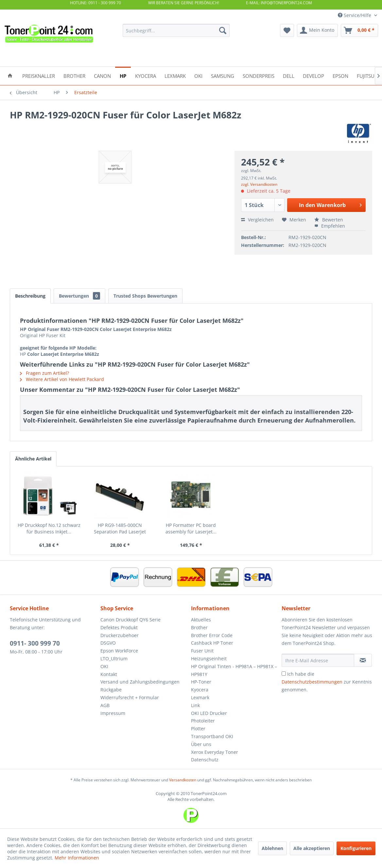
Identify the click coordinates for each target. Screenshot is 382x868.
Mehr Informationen (77, 858)
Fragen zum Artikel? (44, 373)
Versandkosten (183, 780)
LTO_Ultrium (114, 659)
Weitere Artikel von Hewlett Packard (62, 379)
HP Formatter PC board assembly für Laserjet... (191, 528)
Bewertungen (79, 296)
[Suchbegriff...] (176, 30)
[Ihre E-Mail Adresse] (318, 660)
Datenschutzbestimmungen (312, 682)
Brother (199, 627)
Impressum (113, 713)
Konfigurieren (356, 848)
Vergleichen (257, 220)
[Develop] (313, 75)
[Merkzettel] (287, 30)
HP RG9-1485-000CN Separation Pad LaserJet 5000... (120, 529)
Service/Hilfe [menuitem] (355, 15)
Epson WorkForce (119, 651)
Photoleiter (203, 721)
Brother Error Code (212, 635)
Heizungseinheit (209, 659)
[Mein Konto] (317, 30)
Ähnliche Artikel (33, 459)
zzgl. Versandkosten (259, 184)
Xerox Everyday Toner (215, 752)
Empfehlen (330, 226)
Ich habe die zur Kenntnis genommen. (327, 682)
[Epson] (340, 75)
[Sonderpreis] (259, 75)
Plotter (198, 729)
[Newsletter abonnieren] (363, 660)
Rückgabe (111, 690)
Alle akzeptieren (312, 848)
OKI (104, 666)
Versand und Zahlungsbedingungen (140, 682)
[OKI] (198, 75)
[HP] (123, 75)
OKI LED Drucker (209, 713)
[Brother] (74, 75)
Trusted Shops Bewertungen (145, 296)
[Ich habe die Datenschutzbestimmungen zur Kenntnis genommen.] (284, 674)
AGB (105, 705)
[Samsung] (223, 75)
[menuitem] (176, 30)
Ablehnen (272, 848)
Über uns (201, 744)
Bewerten (329, 220)
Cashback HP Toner (212, 643)
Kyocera (200, 690)
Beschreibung (30, 296)
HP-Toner (201, 682)
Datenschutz (205, 760)
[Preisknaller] (39, 75)
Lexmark (200, 697)
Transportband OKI (212, 736)
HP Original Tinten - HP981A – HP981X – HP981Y (234, 670)
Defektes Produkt (119, 627)
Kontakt (109, 674)
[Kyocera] (146, 75)
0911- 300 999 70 (35, 643)
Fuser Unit (202, 651)
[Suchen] (223, 30)
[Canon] (102, 75)
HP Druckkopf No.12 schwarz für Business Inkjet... (49, 528)
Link (195, 705)
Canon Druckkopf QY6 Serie (130, 620)
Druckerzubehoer (120, 635)
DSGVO (108, 643)
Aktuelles (201, 620)
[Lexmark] (175, 75)
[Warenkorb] (359, 30)
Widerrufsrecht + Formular (130, 697)
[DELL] (289, 75)
